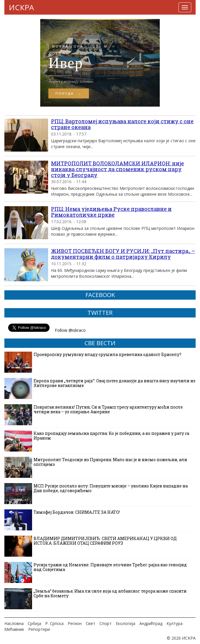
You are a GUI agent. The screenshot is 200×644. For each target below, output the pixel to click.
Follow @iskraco (70, 330)
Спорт (106, 623)
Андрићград (151, 623)
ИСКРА (21, 7)
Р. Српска (54, 623)
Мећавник (14, 629)
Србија (34, 623)
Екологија (126, 623)
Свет (91, 623)
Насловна (14, 623)
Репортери (39, 629)
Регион (75, 623)
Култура (174, 623)
